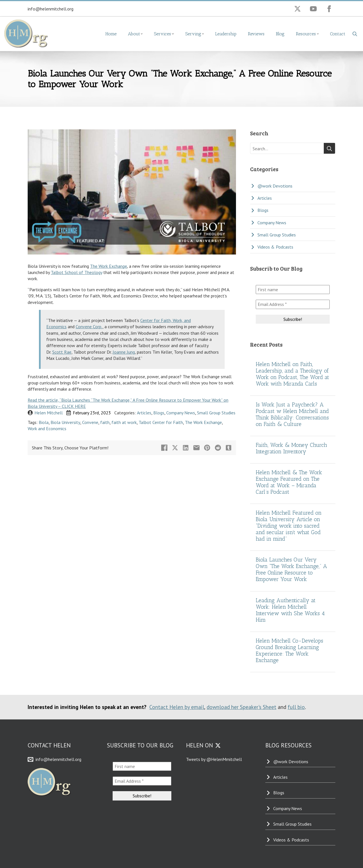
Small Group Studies (216, 413)
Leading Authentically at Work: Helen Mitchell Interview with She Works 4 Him (290, 610)
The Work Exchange (109, 266)
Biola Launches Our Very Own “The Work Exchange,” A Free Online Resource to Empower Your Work (291, 569)
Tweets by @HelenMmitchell (214, 759)
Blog (280, 34)
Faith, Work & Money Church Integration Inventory (291, 448)
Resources (306, 34)
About (134, 34)
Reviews (256, 34)
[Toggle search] (355, 34)
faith (105, 422)
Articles (144, 413)
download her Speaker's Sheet (241, 707)
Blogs (159, 413)
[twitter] (298, 9)
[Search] (329, 149)
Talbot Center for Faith (161, 422)
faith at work (124, 422)
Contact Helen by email (177, 707)
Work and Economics (47, 428)
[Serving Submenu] (205, 34)
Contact (338, 34)
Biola (44, 422)
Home (111, 34)
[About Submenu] (144, 34)
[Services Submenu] (175, 34)
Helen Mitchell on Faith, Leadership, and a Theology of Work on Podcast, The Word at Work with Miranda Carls (292, 374)
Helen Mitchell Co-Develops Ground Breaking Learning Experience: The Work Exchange (289, 651)
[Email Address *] (293, 304)
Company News (181, 413)
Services (162, 34)
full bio (296, 707)
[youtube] (313, 9)
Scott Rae (62, 352)
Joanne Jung (124, 352)
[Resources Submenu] (320, 34)
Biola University (65, 422)
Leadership (226, 34)
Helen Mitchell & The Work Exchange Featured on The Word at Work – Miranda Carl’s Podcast (289, 482)
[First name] (293, 290)
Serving (193, 34)
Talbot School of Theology (76, 272)
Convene (90, 422)
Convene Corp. (89, 327)
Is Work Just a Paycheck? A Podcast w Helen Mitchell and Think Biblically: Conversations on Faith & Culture (292, 414)
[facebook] (329, 9)
